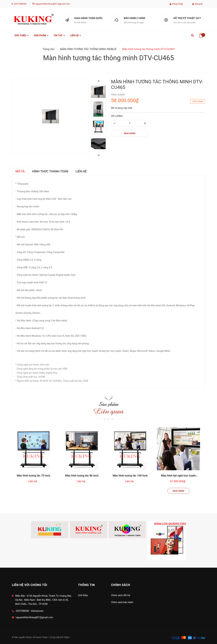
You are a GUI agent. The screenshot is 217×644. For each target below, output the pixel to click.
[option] (98, 93)
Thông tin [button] (86, 585)
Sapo (67, 637)
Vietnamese (37, 611)
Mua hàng (179, 481)
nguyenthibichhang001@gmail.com (53, 4)
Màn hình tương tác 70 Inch (33, 466)
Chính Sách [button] (121, 585)
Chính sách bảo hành (122, 602)
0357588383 (20, 4)
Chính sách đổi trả (121, 595)
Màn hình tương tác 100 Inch (130, 466)
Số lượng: (117, 116)
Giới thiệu (83, 595)
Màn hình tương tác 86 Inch (82, 466)
